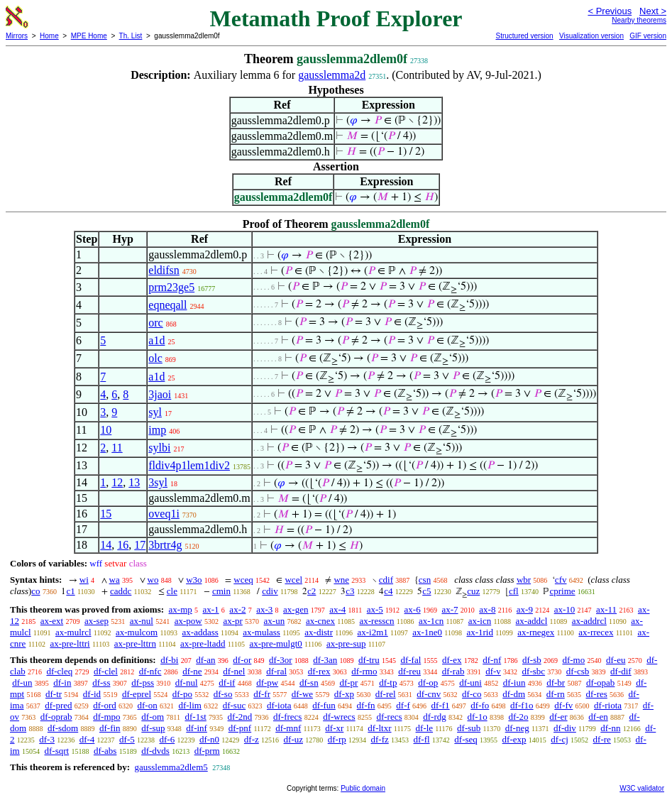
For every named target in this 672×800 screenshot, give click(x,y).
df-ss (101, 683)
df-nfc (150, 671)
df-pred (58, 705)
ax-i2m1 (372, 632)
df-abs (105, 751)
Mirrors (17, 36)
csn (425, 580)
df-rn (556, 694)
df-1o (477, 717)
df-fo (480, 705)
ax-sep (97, 621)
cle (172, 591)
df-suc (235, 705)
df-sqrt (56, 751)
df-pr (348, 683)
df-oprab (56, 717)
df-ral (276, 671)
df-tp (388, 683)
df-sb (532, 660)
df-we (302, 694)
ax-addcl (532, 621)
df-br (556, 683)
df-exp (514, 739)
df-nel (234, 671)
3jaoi (160, 394)
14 (106, 545)
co (35, 591)
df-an (205, 660)
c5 (426, 591)
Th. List (131, 36)
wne (341, 580)
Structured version (524, 36)
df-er (558, 717)
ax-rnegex (536, 632)
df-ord (105, 705)
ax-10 (565, 609)
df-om (153, 717)
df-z (252, 739)
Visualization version (591, 36)
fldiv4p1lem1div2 (189, 465)
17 (140, 545)
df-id (92, 694)
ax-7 (450, 609)
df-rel (386, 694)
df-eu (616, 660)
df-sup (153, 728)
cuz (473, 591)
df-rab (453, 671)
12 (117, 482)
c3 (350, 591)
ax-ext (52, 621)
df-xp (344, 694)
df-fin (110, 728)
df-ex (452, 660)
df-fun (324, 705)
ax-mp (181, 609)
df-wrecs (339, 717)
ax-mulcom (137, 632)
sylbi (159, 448)
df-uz (293, 739)
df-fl (422, 739)
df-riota (608, 705)
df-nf (492, 660)
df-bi (169, 660)
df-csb (578, 671)
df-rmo (364, 671)
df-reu (409, 671)
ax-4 (337, 609)
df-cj (560, 739)
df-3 (47, 739)
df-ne (192, 671)
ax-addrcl (589, 621)
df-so (223, 694)
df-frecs (287, 717)
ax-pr (232, 621)
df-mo (573, 660)
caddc (121, 591)
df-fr (262, 694)
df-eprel (137, 694)
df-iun (514, 683)
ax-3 (264, 609)
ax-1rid (480, 632)
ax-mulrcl (73, 632)
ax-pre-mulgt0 (275, 643)
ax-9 (525, 609)
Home (49, 36)
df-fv (563, 705)
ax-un (275, 621)
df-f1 (441, 705)
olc (155, 358)
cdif (386, 580)
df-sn (309, 683)
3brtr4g (165, 545)
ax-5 (375, 609)
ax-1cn (431, 621)
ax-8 (487, 609)
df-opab (600, 683)
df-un (22, 683)
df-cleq (59, 671)
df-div (565, 728)
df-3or (281, 660)
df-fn (366, 705)
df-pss (143, 683)
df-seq (466, 739)
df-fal (411, 660)
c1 (70, 591)
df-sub (469, 728)
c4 (388, 591)
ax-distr (319, 632)
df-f (403, 705)
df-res (597, 694)
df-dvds (155, 751)
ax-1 (211, 609)
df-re (602, 739)
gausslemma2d (332, 75)
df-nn (610, 728)
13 (134, 482)
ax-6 (413, 609)
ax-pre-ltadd (203, 643)
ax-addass (200, 632)
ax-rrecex (596, 632)
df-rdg (435, 717)
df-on (148, 705)
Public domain (363, 788)
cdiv (270, 591)
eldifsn (164, 270)
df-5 (127, 739)
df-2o (518, 717)
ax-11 (606, 609)
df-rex (319, 671)
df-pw (267, 683)
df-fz (379, 739)
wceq (243, 580)
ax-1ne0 (427, 632)
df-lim (190, 705)
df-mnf (288, 728)
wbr (524, 580)
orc (155, 323)
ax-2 (237, 609)
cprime (562, 591)
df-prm (207, 751)
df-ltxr (379, 728)
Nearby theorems (639, 20)
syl (155, 412)
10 (106, 430)
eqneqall (167, 305)
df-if (227, 683)
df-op (428, 683)
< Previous (610, 11)
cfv (561, 580)
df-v (493, 671)
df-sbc (534, 671)
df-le (425, 728)
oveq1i (164, 514)
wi (84, 580)
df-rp (337, 739)
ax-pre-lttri (70, 643)
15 (106, 514)
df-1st (195, 717)
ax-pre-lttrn (135, 643)
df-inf (197, 728)
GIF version (648, 36)
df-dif (621, 671)
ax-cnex (320, 621)
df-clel (106, 671)
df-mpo (106, 717)
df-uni (470, 683)
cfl (514, 591)
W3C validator (642, 788)
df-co (472, 694)
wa (115, 580)
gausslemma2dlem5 (171, 767)
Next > (653, 11)
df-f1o (522, 705)
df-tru (369, 660)
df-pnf (240, 728)
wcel (293, 580)
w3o (194, 580)
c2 (312, 591)
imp (157, 430)
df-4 (87, 739)
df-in (62, 683)
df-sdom (63, 728)
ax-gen (296, 609)
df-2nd (240, 717)
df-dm (514, 694)
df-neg (517, 728)
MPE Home (89, 36)
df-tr (54, 694)
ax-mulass (261, 632)
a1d (156, 340)
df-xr (334, 728)
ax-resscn (376, 621)
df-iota (279, 705)
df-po (182, 694)
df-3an (325, 660)
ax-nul (142, 621)
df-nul (187, 683)
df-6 (167, 739)
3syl (158, 482)
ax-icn (480, 621)
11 (117, 448)
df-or (242, 660)
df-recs (389, 717)
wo (153, 580)
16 (123, 545)
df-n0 (209, 739)
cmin (221, 591)
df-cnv (429, 694)
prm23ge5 (171, 287)
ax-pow (188, 621)
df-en (598, 717)
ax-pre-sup (346, 643)
